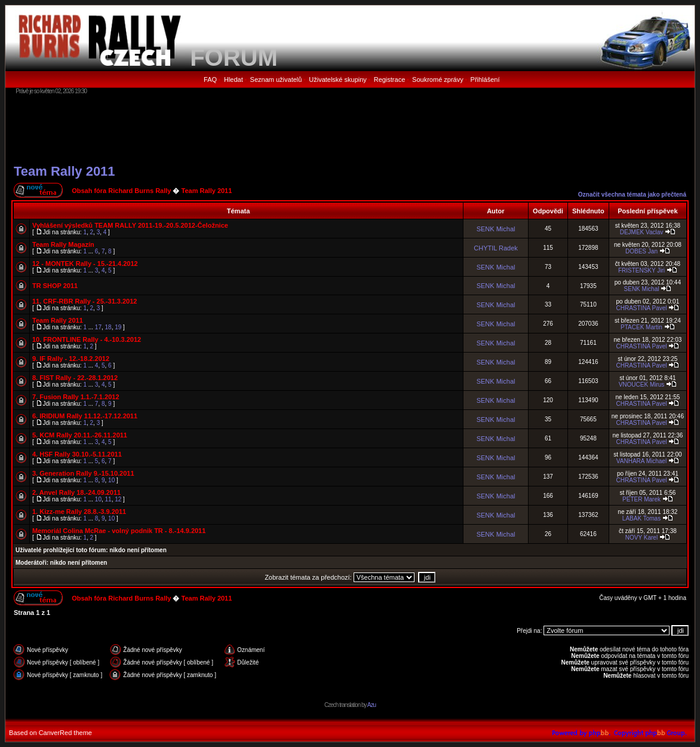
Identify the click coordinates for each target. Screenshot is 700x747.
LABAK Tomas (641, 518)
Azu (372, 705)
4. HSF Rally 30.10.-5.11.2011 (77, 454)
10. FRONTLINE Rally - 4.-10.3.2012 (87, 339)
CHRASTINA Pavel (641, 308)
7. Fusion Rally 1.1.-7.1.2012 (76, 397)
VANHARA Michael (641, 461)
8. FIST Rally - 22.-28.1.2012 (75, 378)
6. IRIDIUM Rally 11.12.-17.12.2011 (85, 416)
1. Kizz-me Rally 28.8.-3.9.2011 (79, 512)
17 (98, 327)
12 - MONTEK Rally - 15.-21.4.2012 (85, 264)
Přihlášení (485, 79)
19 (118, 327)
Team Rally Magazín (63, 244)
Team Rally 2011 (65, 171)
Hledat (234, 79)
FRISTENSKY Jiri (641, 270)
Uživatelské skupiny (338, 79)
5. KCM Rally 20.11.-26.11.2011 (80, 435)
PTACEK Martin (641, 327)
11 (108, 499)
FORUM (234, 57)
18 (108, 327)
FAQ (210, 79)
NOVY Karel (641, 538)
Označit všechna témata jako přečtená (632, 195)
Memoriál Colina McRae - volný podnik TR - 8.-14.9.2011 (119, 531)
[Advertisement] (350, 128)
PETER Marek (641, 499)
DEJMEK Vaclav (642, 232)
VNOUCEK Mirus (642, 385)
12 (118, 499)
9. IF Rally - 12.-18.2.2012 (71, 359)
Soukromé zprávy (438, 79)
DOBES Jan (641, 251)
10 (111, 480)
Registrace (390, 79)
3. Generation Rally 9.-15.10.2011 (83, 473)
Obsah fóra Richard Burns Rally (121, 191)
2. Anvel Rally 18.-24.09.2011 (76, 492)
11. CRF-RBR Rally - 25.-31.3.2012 (85, 301)
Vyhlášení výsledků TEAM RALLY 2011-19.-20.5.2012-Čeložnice (130, 225)
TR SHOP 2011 (55, 286)
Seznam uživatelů (276, 79)
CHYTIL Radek (496, 248)
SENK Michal (496, 229)
